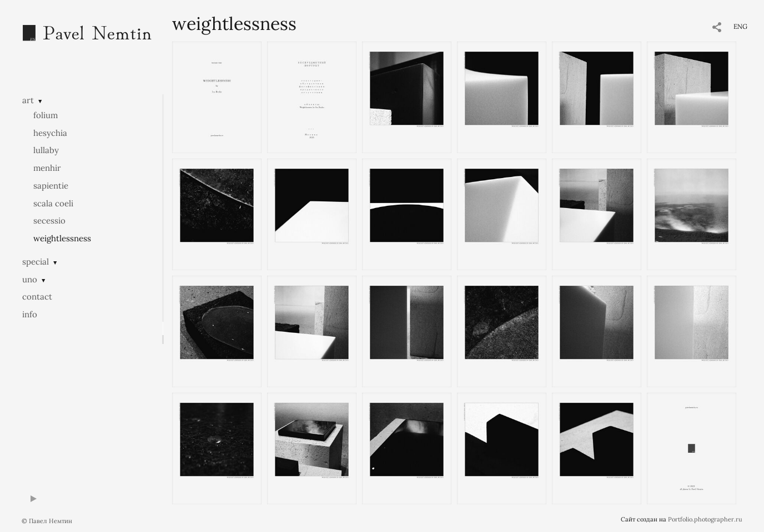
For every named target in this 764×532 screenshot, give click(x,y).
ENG (740, 26)
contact (37, 297)
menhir (47, 168)
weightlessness (62, 238)
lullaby (46, 150)
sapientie (51, 186)
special (36, 262)
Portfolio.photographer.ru (705, 519)
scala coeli (53, 203)
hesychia (50, 133)
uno (30, 279)
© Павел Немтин (47, 521)
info (30, 314)
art (28, 100)
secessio (49, 221)
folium (46, 115)
